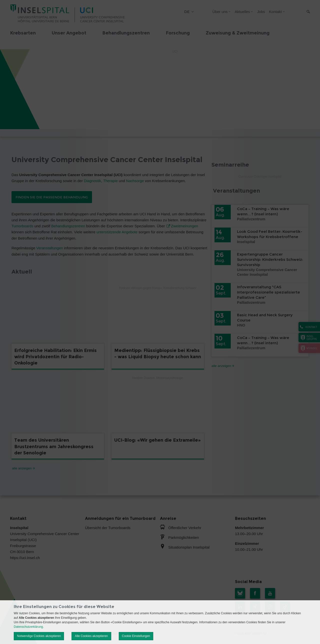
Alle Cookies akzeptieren (91, 636)
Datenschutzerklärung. (29, 627)
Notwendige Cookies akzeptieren (39, 636)
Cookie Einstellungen (136, 636)
